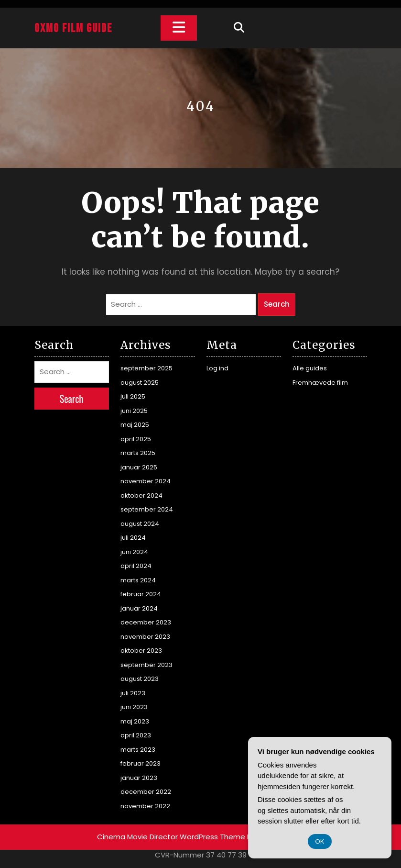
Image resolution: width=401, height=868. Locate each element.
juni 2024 (134, 552)
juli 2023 (133, 693)
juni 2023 (134, 707)
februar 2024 (141, 594)
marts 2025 (138, 453)
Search (277, 304)
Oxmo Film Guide (73, 28)
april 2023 (136, 735)
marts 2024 (138, 580)
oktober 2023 (141, 651)
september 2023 (146, 665)
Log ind (217, 368)
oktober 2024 (141, 495)
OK (320, 841)
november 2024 (146, 481)
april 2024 (136, 566)
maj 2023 (135, 721)
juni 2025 (134, 411)
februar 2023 (141, 763)
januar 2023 (139, 778)
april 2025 (136, 439)
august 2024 (140, 524)
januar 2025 (139, 467)
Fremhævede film (320, 383)
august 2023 (140, 679)
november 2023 (145, 637)
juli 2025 (133, 396)
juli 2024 (133, 538)
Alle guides (310, 368)
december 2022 (146, 792)
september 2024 (147, 509)
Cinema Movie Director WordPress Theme (171, 837)
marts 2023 (138, 750)
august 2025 (140, 383)
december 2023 (146, 622)
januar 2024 (139, 608)
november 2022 (145, 806)
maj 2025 (135, 425)
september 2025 (146, 368)
